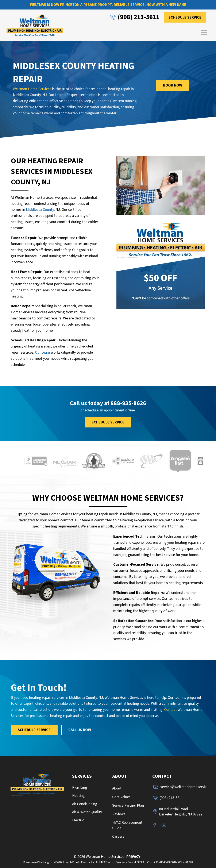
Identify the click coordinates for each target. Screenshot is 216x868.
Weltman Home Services (32, 89)
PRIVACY (133, 857)
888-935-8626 (128, 403)
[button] (204, 32)
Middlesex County (40, 210)
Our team (43, 352)
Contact (170, 710)
